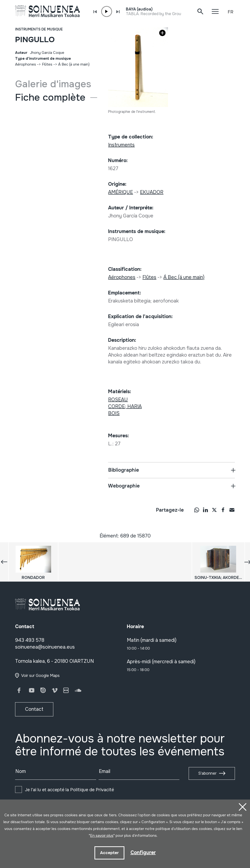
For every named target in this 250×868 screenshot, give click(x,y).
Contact (34, 709)
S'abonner (207, 773)
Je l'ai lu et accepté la (69, 790)
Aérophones (26, 64)
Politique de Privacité (92, 790)
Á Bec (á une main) (74, 64)
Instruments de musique (39, 29)
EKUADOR (152, 192)
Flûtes (47, 64)
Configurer (143, 853)
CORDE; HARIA (125, 406)
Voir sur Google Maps (40, 676)
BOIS (114, 413)
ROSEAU (118, 400)
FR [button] (230, 12)
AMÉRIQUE (120, 192)
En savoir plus (102, 836)
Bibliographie (124, 470)
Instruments (121, 145)
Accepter (109, 853)
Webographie (124, 486)
